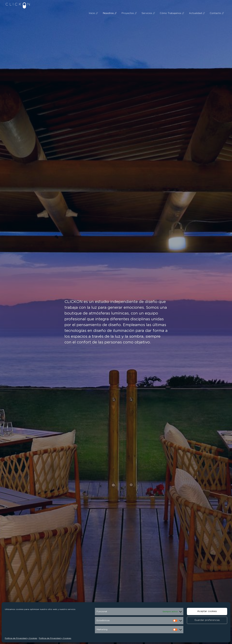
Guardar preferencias (207, 620)
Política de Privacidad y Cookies (21, 638)
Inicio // (93, 5)
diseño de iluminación (114, 331)
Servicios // (148, 5)
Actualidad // (197, 5)
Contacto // (217, 5)
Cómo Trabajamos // (172, 5)
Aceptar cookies (207, 611)
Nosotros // (110, 5)
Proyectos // (129, 5)
